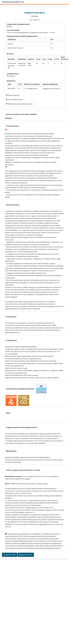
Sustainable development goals (20, 389)
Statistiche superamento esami (20, 104)
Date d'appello (14, 95)
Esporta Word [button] (26, 555)
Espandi (11, 76)
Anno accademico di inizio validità (21, 114)
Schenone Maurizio (12, 65)
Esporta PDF (10, 555)
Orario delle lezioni (15, 100)
